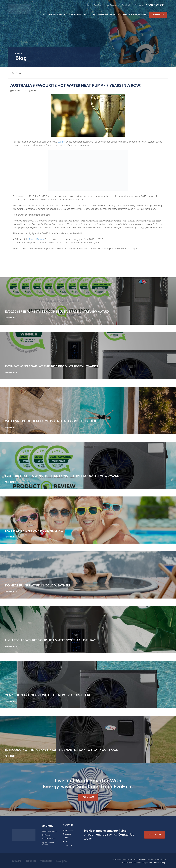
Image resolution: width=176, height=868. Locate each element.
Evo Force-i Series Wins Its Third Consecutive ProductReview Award (62, 476)
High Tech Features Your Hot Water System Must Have (51, 640)
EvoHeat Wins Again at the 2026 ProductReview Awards (52, 367)
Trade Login (158, 15)
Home (89, 5)
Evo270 (62, 142)
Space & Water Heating (134, 15)
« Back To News (16, 73)
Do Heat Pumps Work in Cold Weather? (38, 586)
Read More (11, 318)
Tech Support (111, 5)
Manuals (66, 838)
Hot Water (46, 835)
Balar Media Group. (158, 863)
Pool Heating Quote (79, 15)
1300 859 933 (155, 5)
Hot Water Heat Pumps (105, 15)
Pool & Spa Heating (50, 832)
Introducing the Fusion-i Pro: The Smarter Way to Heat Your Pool (61, 750)
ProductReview (37, 240)
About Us (98, 5)
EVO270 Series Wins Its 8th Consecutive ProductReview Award (57, 312)
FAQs (65, 842)
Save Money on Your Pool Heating (34, 531)
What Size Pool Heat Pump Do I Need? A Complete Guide (51, 421)
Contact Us (139, 5)
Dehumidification (49, 839)
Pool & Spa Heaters (52, 15)
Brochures (67, 834)
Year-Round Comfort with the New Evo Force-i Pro (48, 695)
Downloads (126, 5)
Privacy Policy (160, 860)
